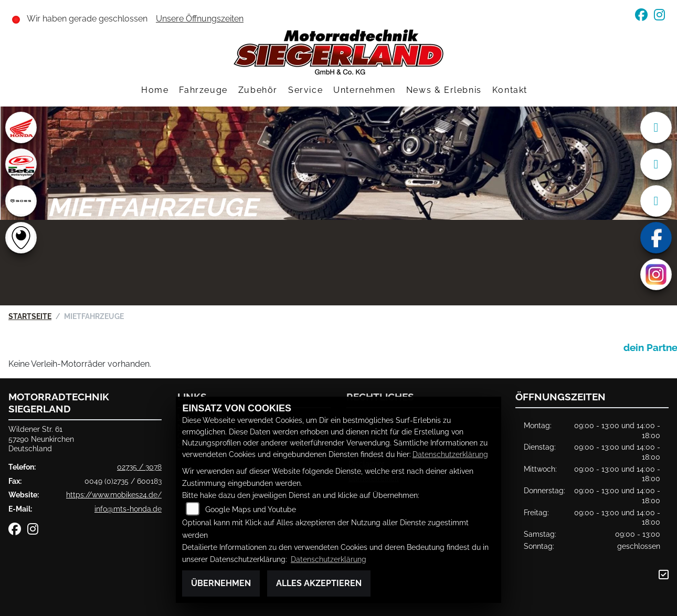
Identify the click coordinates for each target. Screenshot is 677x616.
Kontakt (510, 90)
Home (155, 90)
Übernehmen (221, 583)
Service (305, 90)
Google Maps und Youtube (251, 509)
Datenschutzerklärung (450, 454)
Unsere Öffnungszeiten (200, 19)
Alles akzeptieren (319, 583)
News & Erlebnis (444, 90)
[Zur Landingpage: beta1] (21, 164)
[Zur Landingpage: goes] (21, 201)
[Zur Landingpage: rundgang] (21, 238)
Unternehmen (364, 90)
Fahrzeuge (203, 90)
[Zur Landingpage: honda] (21, 128)
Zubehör (258, 90)
